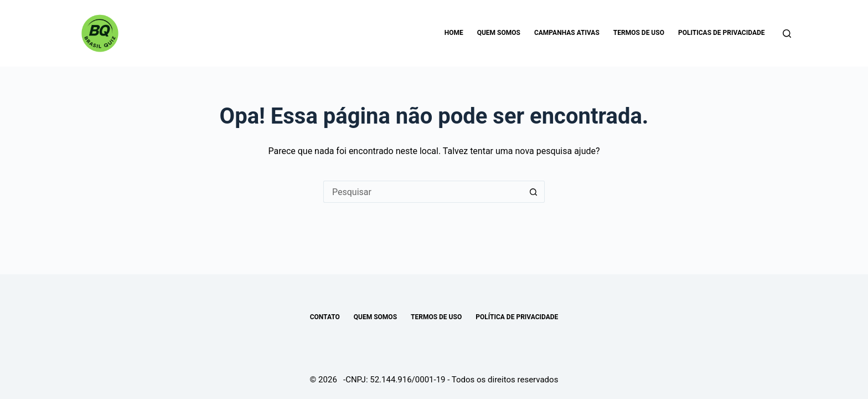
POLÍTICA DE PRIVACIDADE (517, 317)
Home (454, 33)
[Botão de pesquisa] (534, 192)
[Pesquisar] (787, 34)
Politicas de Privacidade (722, 33)
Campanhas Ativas (567, 33)
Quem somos (499, 33)
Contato (325, 317)
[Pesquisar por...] (423, 192)
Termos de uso (639, 33)
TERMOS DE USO (436, 317)
